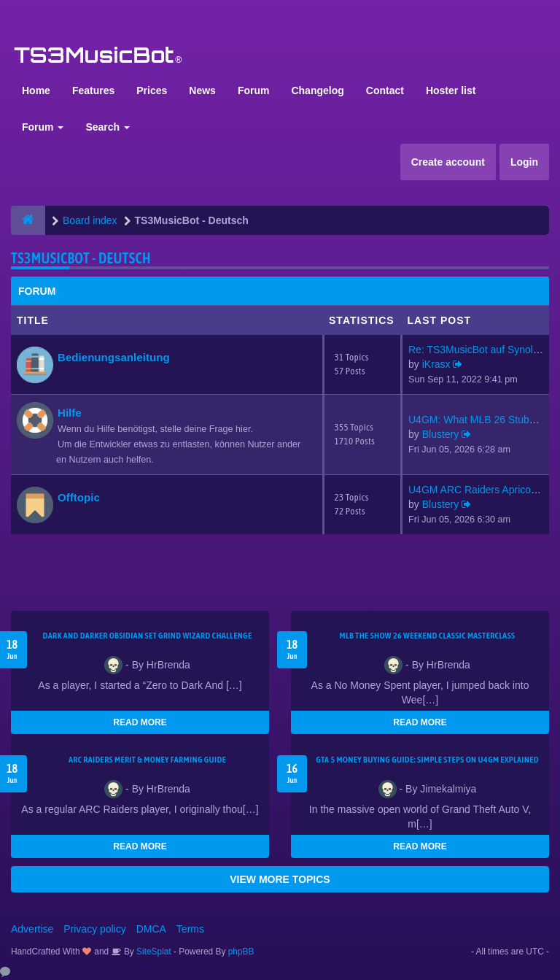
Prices (152, 90)
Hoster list (451, 90)
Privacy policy (95, 929)
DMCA (151, 929)
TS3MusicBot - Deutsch (81, 258)
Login (524, 162)
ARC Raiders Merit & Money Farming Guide (147, 760)
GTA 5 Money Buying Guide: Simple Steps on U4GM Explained (427, 760)
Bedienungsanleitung (114, 357)
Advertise (32, 929)
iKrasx (436, 364)
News (202, 90)
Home (36, 90)
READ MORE (140, 722)
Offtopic (79, 497)
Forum (254, 90)
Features (93, 90)
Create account (448, 162)
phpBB (241, 952)
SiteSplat (153, 952)
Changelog (317, 90)
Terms (190, 929)
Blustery (441, 434)
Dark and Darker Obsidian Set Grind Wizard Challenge (148, 636)
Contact (385, 90)
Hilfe (70, 413)
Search (108, 127)
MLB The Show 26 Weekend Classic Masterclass (427, 636)
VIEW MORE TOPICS (280, 879)
